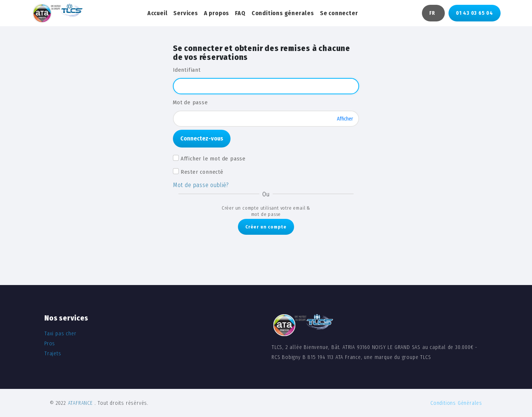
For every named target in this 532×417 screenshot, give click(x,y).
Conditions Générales (456, 403)
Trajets (53, 354)
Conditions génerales (283, 13)
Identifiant (187, 70)
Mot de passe (190, 102)
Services (185, 13)
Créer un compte (266, 227)
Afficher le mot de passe (213, 159)
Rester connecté (202, 172)
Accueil (158, 13)
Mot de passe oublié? (201, 185)
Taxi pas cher (60, 334)
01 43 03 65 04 (475, 13)
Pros (50, 344)
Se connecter (339, 13)
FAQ (240, 13)
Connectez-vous (202, 138)
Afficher (345, 118)
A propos (216, 13)
